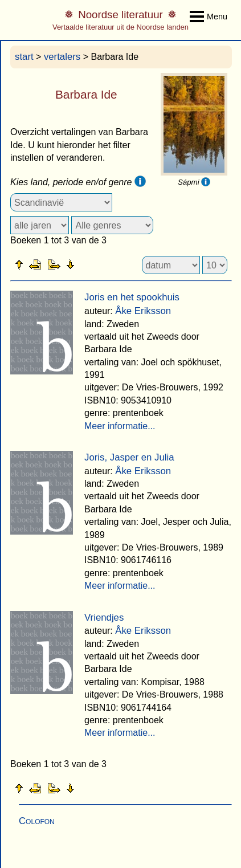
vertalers (62, 57)
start (24, 57)
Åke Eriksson (143, 311)
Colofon (37, 821)
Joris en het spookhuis (132, 297)
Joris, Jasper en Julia (129, 457)
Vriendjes (104, 618)
